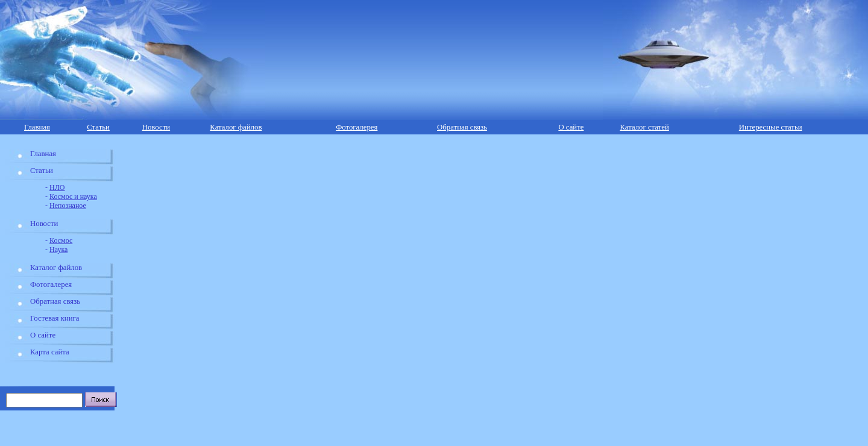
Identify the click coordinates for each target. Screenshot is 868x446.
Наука (58, 250)
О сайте (571, 127)
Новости (156, 127)
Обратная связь (462, 127)
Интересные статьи (771, 127)
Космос (61, 240)
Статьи (98, 127)
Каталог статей (644, 127)
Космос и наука (73, 196)
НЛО (57, 187)
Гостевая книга (55, 318)
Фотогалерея (357, 127)
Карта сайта (50, 352)
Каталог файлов (236, 127)
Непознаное (68, 206)
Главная (37, 127)
